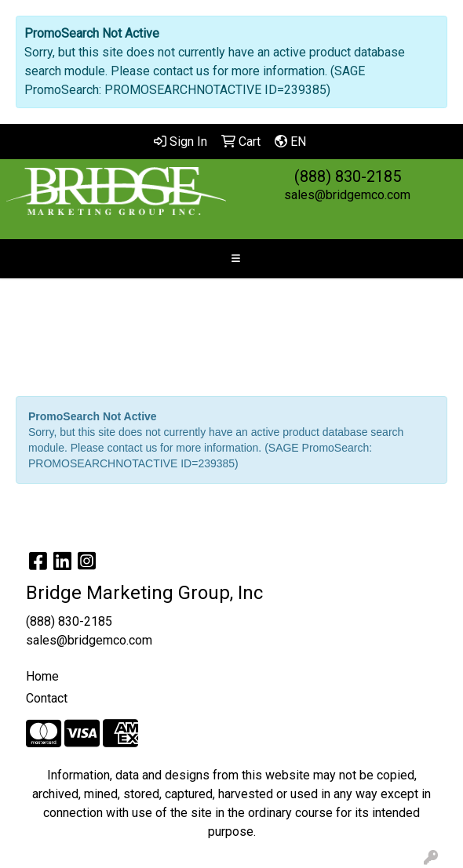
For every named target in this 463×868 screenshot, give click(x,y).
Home (42, 676)
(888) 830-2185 (348, 176)
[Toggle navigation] (235, 259)
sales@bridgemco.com (347, 195)
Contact (47, 698)
